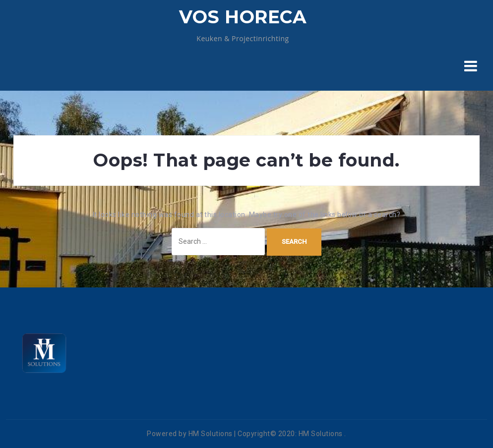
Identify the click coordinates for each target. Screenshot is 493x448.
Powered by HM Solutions (190, 434)
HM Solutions (321, 434)
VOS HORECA (243, 17)
